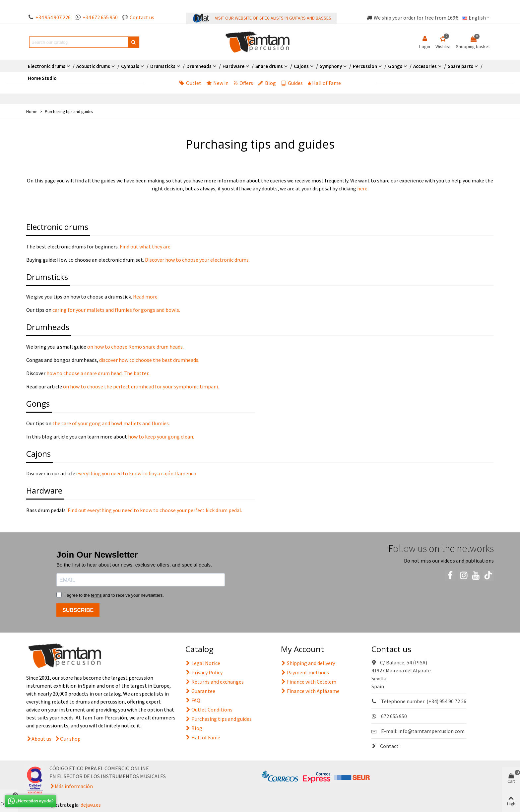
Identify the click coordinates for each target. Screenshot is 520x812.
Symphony (331, 66)
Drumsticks (163, 66)
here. (363, 188)
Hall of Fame (324, 83)
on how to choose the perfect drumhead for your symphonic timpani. (141, 386)
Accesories (425, 66)
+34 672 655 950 (100, 17)
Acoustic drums (93, 66)
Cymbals (130, 66)
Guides (292, 83)
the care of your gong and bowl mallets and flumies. (111, 423)
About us (41, 739)
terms (96, 595)
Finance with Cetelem (309, 682)
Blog (267, 83)
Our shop (70, 739)
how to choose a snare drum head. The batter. (98, 373)
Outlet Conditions (209, 710)
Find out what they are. (146, 246)
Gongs (395, 66)
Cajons (301, 66)
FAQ (193, 700)
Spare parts (460, 66)
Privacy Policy (204, 672)
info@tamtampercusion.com (431, 731)
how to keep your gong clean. (161, 437)
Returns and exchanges (215, 682)
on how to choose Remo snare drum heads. (135, 347)
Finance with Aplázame (310, 691)
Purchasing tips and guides (219, 719)
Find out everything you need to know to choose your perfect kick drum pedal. (154, 510)
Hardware (233, 66)
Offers (243, 83)
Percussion (365, 66)
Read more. (145, 297)
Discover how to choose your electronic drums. (197, 260)
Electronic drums (47, 66)
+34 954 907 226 (53, 17)
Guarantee (200, 691)
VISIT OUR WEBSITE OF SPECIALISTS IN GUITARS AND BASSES (273, 18)
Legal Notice (203, 663)
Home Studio (42, 78)
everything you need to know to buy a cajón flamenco (136, 473)
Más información (74, 786)
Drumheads (199, 66)
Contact (385, 746)
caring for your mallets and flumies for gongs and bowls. (116, 310)
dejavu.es (91, 805)
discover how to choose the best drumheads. (149, 360)
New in (217, 83)
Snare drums (269, 66)
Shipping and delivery (308, 663)
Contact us (142, 17)
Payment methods (305, 672)
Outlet (190, 83)
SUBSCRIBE (78, 610)
